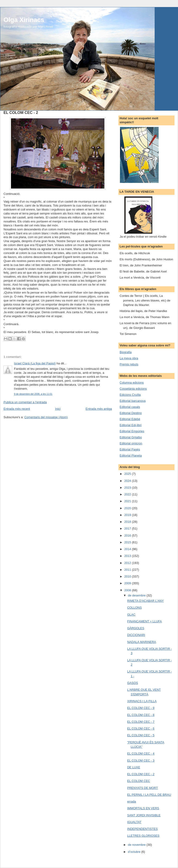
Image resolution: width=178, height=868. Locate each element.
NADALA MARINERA (142, 642)
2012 (128, 563)
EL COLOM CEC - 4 (141, 754)
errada (132, 801)
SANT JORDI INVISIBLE (144, 815)
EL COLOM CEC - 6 (141, 728)
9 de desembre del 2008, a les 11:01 (33, 394)
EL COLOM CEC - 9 (141, 708)
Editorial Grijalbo (131, 437)
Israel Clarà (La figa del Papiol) (35, 363)
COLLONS (134, 608)
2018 (128, 522)
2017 (128, 528)
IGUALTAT (134, 822)
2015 (128, 542)
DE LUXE (134, 767)
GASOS (132, 683)
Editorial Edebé (130, 419)
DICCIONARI (136, 635)
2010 (128, 576)
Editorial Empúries (132, 431)
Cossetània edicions (133, 389)
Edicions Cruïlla (130, 395)
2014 (128, 549)
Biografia (126, 352)
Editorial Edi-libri (131, 425)
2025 (128, 474)
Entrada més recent (17, 409)
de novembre (137, 845)
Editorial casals (130, 407)
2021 (128, 501)
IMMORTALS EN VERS (143, 808)
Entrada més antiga (99, 409)
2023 (128, 488)
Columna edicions (132, 383)
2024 (128, 481)
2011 (128, 570)
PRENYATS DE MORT (142, 788)
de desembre (137, 595)
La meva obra (129, 358)
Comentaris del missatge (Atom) (46, 417)
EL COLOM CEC (139, 781)
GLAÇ (131, 615)
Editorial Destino (131, 413)
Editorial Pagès (130, 449)
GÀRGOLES (136, 628)
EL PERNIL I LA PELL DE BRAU (149, 795)
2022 (128, 494)
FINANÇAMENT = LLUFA (144, 621)
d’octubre (135, 852)
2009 (128, 583)
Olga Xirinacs (24, 20)
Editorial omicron (131, 443)
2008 (128, 590)
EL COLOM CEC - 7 (141, 722)
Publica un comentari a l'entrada (25, 402)
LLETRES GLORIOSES (143, 836)
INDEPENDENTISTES (142, 829)
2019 (128, 515)
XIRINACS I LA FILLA (142, 701)
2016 (128, 536)
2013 (128, 556)
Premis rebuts (129, 364)
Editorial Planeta (131, 456)
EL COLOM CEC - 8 (141, 715)
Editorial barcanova (133, 401)
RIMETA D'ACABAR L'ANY (145, 601)
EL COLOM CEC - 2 (141, 774)
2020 (128, 508)
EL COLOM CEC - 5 (141, 735)
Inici (58, 409)
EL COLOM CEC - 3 (141, 761)
